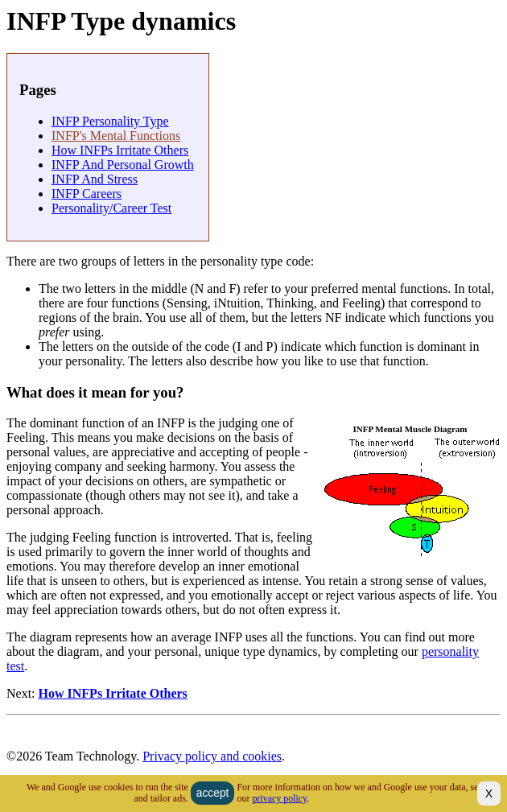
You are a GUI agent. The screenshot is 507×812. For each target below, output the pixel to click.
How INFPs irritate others (120, 150)
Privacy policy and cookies (212, 756)
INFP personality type (110, 121)
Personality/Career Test (111, 208)
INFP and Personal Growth (123, 165)
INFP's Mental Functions (116, 136)
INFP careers (87, 194)
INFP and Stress (95, 179)
